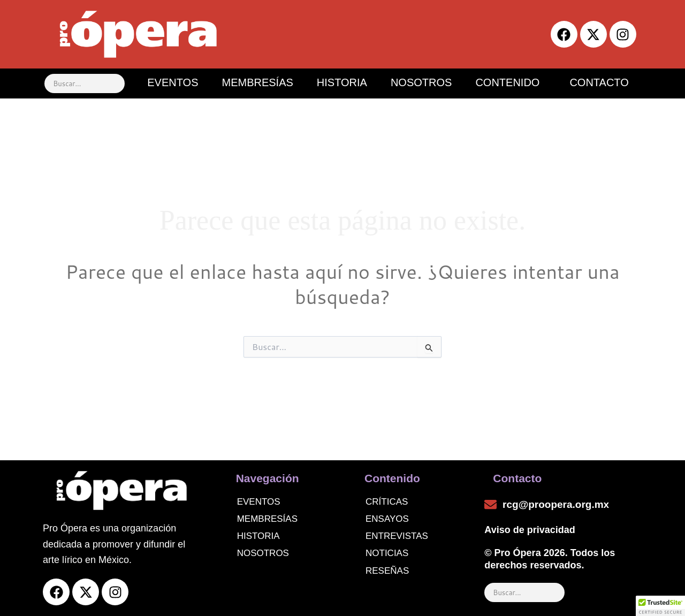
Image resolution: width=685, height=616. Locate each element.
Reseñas (387, 571)
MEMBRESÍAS (257, 82)
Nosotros (263, 553)
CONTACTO (599, 82)
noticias (387, 553)
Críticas (387, 502)
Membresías (267, 519)
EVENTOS (173, 82)
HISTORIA (342, 82)
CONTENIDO (507, 82)
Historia (258, 536)
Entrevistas (397, 536)
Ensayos (387, 519)
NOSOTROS (421, 82)
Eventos (259, 502)
